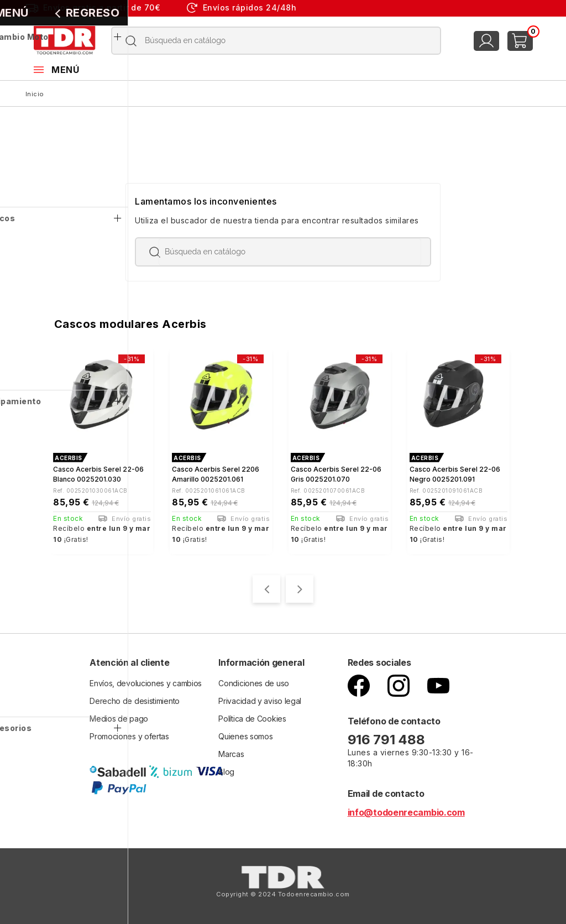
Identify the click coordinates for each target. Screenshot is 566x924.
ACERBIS (69, 458)
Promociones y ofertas (129, 734)
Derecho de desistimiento (135, 699)
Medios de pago (119, 716)
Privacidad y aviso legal (260, 699)
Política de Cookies (252, 716)
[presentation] (266, 587)
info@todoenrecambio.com (406, 810)
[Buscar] (276, 41)
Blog (226, 769)
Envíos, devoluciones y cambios (146, 681)
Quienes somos (245, 734)
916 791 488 (388, 737)
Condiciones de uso (254, 681)
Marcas (231, 752)
